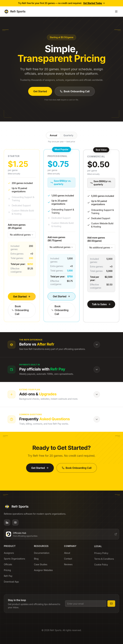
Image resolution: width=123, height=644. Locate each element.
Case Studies (42, 567)
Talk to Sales (101, 310)
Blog (37, 561)
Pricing (8, 572)
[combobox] (22, 241)
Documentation (43, 556)
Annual (53, 135)
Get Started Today (94, 3)
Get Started (40, 91)
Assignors (10, 555)
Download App (12, 584)
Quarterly (68, 135)
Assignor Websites (44, 573)
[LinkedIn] (7, 524)
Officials (9, 566)
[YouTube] (15, 524)
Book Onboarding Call (75, 91)
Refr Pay (9, 578)
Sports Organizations (15, 561)
